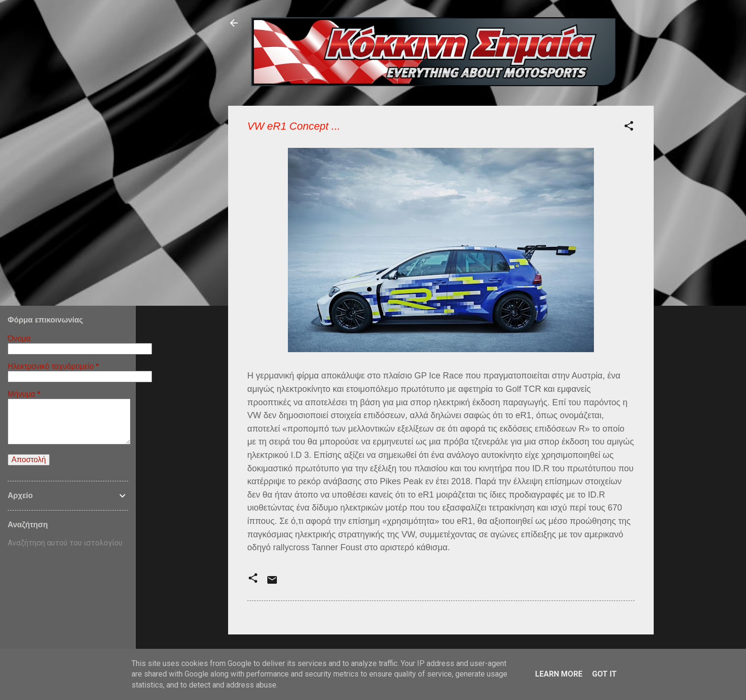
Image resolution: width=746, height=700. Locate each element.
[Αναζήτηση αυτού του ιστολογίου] (68, 543)
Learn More (559, 674)
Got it (604, 674)
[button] (629, 128)
